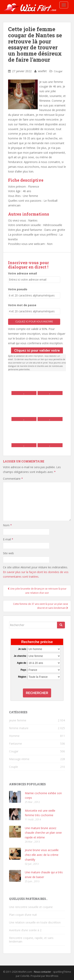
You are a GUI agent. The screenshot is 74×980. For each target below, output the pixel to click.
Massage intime (19, 759)
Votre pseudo (18, 289)
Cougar (58, 71)
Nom (7, 525)
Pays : (24, 670)
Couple (14, 767)
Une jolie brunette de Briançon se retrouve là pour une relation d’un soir (37, 591)
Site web (8, 553)
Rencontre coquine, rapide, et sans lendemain (31, 940)
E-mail (8, 539)
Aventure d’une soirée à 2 (25, 930)
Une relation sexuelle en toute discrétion (35, 922)
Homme (14, 736)
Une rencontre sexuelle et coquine (31, 907)
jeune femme (18, 720)
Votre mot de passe (22, 305)
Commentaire (13, 479)
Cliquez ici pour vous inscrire (34, 322)
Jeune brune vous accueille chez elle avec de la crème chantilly (42, 855)
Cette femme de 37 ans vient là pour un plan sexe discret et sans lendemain (41, 606)
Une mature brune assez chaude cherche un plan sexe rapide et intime (43, 833)
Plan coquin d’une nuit (23, 915)
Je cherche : (21, 656)
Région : (23, 677)
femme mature (19, 728)
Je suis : (23, 649)
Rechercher (37, 693)
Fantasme (15, 744)
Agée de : (22, 663)
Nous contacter (43, 972)
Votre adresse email (22, 273)
